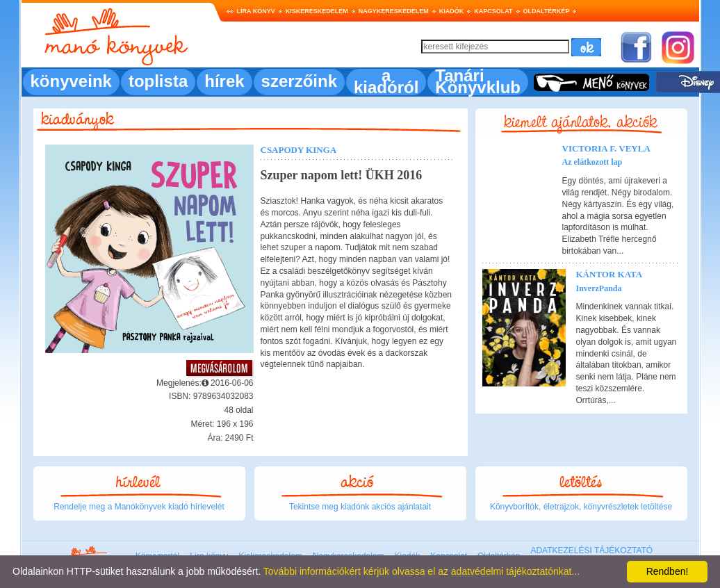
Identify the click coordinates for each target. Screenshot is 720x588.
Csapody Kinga (299, 150)
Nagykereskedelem (394, 11)
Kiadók (452, 11)
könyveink (71, 81)
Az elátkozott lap (592, 162)
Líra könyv (256, 11)
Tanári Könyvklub (478, 81)
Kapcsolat (493, 11)
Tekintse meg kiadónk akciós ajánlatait (360, 507)
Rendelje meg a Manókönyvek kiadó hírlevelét (139, 507)
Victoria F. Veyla (606, 148)
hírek (224, 81)
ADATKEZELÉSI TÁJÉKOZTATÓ (591, 550)
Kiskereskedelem (317, 11)
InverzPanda (599, 288)
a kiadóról (386, 81)
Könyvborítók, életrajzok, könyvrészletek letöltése (581, 507)
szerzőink (299, 81)
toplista (158, 81)
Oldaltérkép (547, 11)
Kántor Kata (609, 274)
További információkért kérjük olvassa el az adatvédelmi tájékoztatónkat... (422, 571)
